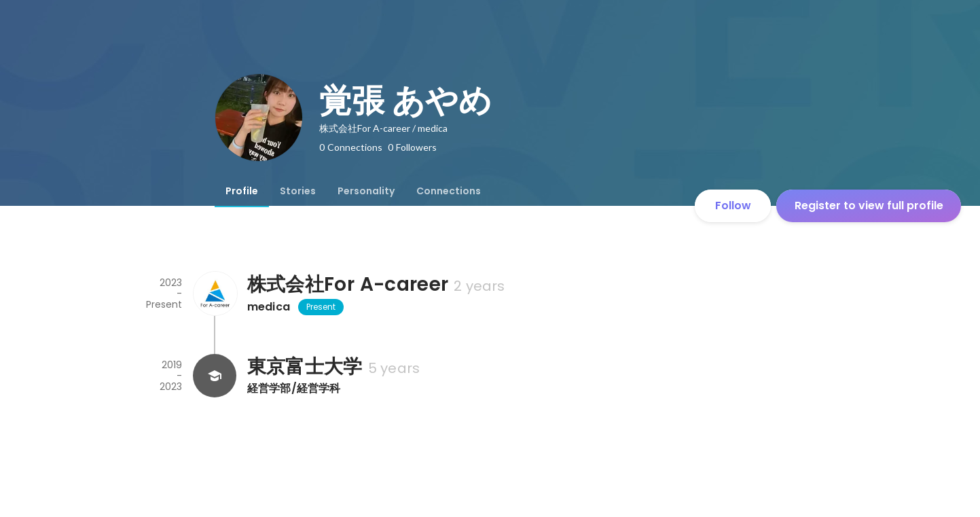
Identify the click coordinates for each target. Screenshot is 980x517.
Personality (366, 191)
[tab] (242, 191)
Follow (733, 206)
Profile (242, 191)
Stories (298, 191)
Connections (449, 191)
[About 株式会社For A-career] (215, 293)
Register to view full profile (869, 206)
